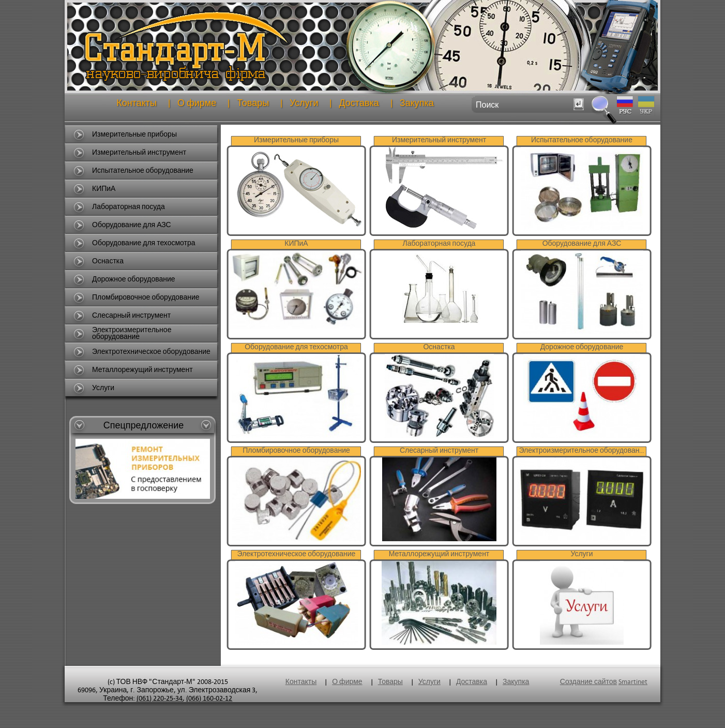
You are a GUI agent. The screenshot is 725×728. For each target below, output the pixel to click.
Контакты (137, 103)
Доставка (359, 103)
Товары (253, 103)
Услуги (304, 103)
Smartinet (633, 682)
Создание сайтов (588, 682)
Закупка (417, 103)
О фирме (197, 103)
